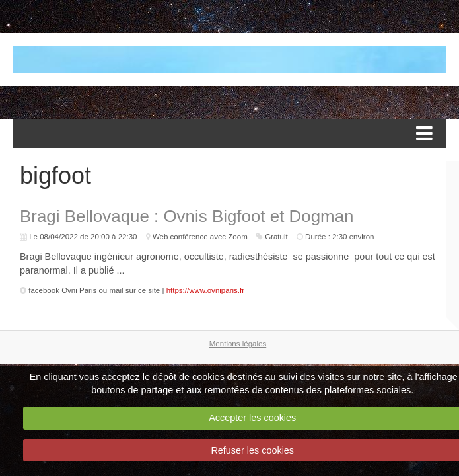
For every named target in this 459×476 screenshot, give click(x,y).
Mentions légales (238, 344)
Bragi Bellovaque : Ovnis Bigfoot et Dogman (187, 216)
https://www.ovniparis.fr (205, 290)
